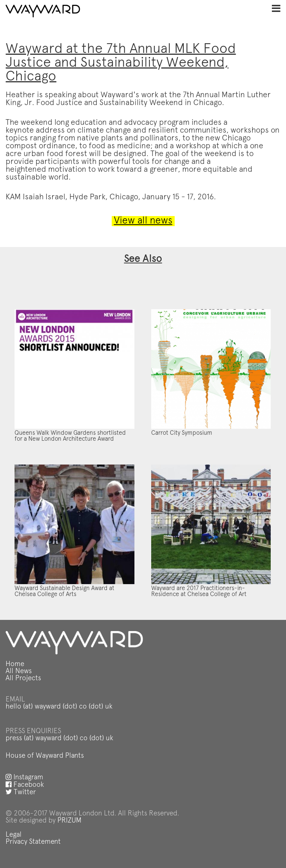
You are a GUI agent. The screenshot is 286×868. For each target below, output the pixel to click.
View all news (143, 221)
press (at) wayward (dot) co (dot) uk (59, 739)
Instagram (24, 778)
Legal (14, 835)
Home (15, 664)
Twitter (21, 793)
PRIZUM (69, 821)
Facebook (25, 785)
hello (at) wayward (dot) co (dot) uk (59, 707)
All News (19, 671)
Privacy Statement (33, 842)
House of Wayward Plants (45, 756)
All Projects (23, 679)
